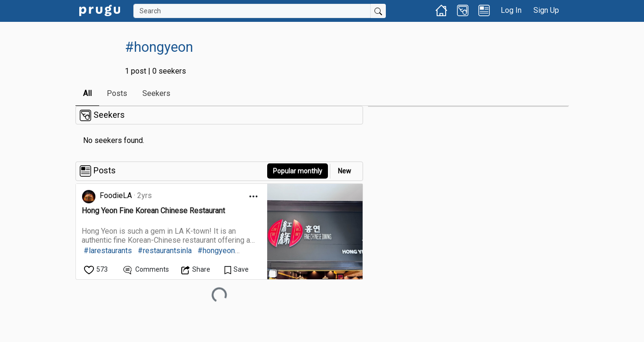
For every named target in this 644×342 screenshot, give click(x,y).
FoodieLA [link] (116, 195)
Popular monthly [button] (298, 171)
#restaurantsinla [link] (165, 251)
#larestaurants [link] (108, 251)
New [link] (345, 171)
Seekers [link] (156, 93)
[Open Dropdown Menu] (253, 196)
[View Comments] (146, 270)
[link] (100, 10)
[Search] (252, 11)
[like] (97, 270)
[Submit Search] (378, 11)
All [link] (87, 93)
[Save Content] (237, 270)
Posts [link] (117, 93)
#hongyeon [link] (216, 251)
